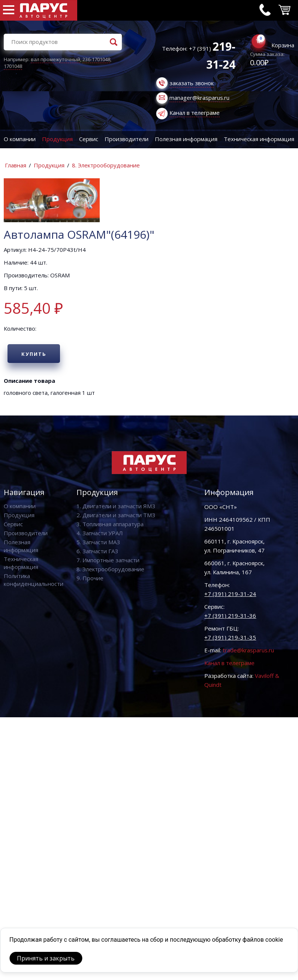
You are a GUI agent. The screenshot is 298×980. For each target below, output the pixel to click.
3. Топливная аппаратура (110, 524)
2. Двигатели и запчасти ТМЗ (116, 515)
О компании (20, 139)
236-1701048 (96, 59)
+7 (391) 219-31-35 (230, 637)
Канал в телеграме (195, 113)
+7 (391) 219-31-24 (230, 594)
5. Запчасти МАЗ (98, 542)
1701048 (13, 66)
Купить (34, 354)
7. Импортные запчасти (108, 560)
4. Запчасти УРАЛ (100, 533)
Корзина (283, 45)
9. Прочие (90, 578)
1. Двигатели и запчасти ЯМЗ (116, 506)
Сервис (89, 139)
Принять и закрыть (46, 958)
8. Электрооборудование (106, 165)
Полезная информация (186, 139)
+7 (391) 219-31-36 (230, 616)
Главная (16, 165)
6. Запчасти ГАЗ (97, 551)
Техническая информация (21, 563)
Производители (127, 139)
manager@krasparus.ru (199, 98)
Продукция (57, 139)
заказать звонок (192, 83)
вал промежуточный (55, 59)
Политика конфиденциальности (34, 580)
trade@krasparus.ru (248, 650)
